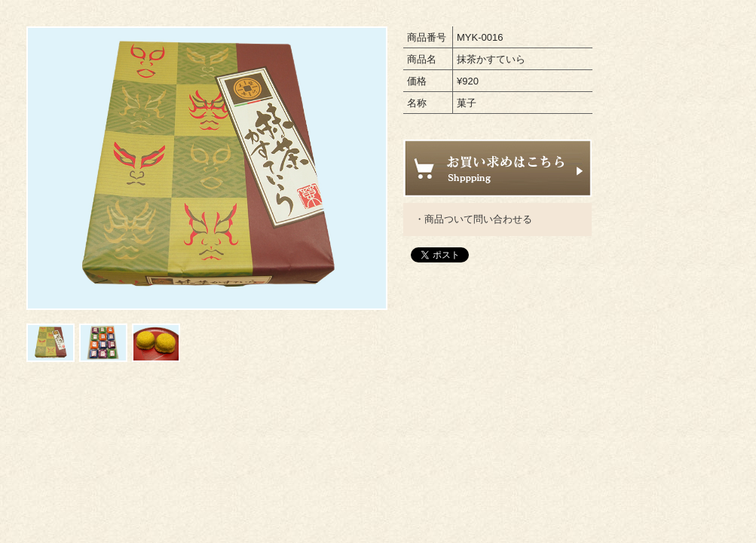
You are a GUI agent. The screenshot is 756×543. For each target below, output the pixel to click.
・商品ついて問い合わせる (473, 219)
